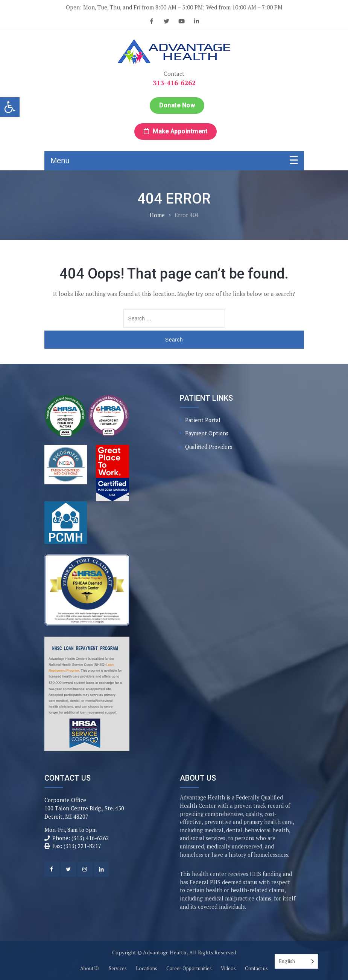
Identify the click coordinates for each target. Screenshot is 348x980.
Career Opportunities (189, 968)
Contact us (256, 968)
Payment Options (207, 433)
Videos (228, 968)
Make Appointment (176, 131)
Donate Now (177, 105)
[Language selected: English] (296, 961)
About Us (90, 968)
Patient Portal (203, 420)
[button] (10, 107)
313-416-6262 (174, 83)
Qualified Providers (209, 447)
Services (118, 968)
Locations (147, 968)
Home (157, 215)
